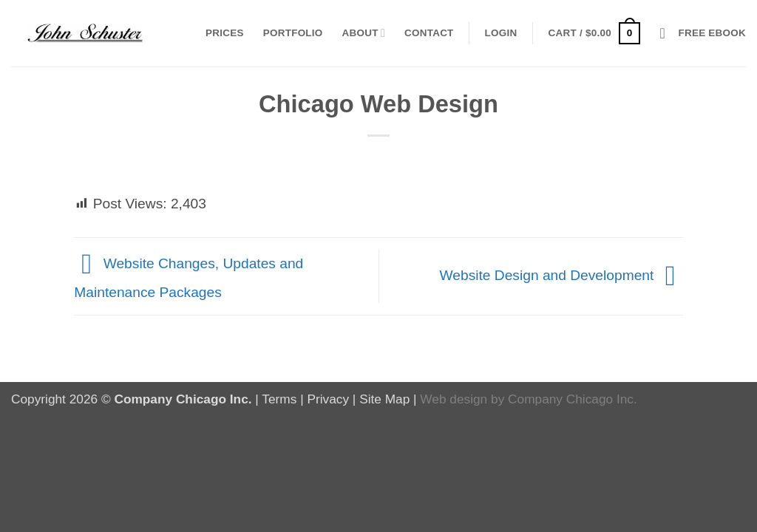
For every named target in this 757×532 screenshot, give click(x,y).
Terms (279, 399)
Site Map (384, 399)
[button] (501, 33)
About (364, 33)
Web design (454, 399)
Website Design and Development (561, 275)
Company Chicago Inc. (573, 399)
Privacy (328, 399)
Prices (225, 33)
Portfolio (293, 33)
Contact (429, 33)
